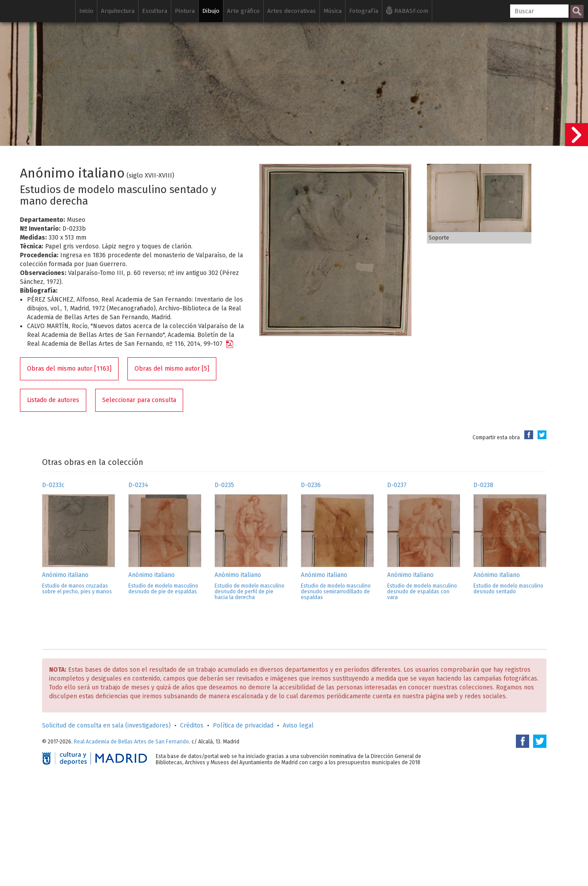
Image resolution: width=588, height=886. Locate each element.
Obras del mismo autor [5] (172, 369)
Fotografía (364, 11)
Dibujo (211, 11)
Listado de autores (53, 400)
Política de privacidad (243, 725)
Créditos (192, 725)
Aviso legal (298, 725)
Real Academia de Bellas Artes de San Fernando (131, 742)
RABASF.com (407, 10)
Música (332, 11)
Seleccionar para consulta (139, 400)
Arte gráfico (243, 11)
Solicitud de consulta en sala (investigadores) (106, 725)
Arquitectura (118, 11)
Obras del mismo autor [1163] (69, 369)
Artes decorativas (292, 11)
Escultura (155, 11)
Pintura (185, 11)
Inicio (86, 11)
